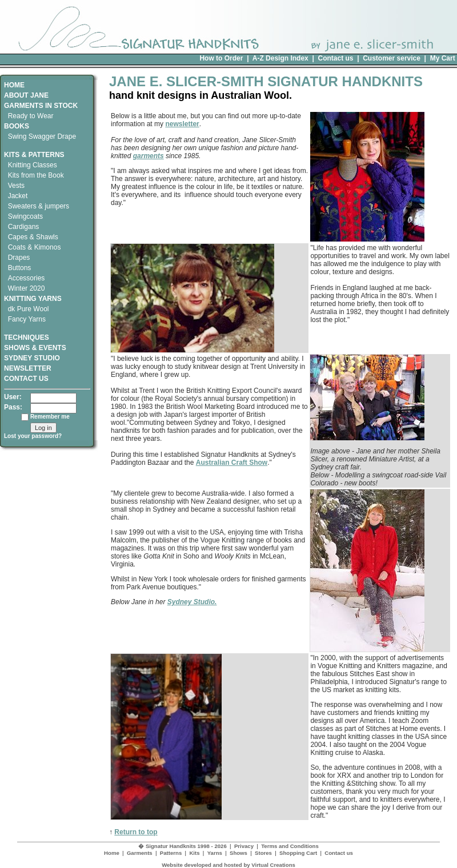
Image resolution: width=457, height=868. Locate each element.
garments (149, 156)
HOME (14, 85)
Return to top (136, 832)
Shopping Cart (298, 853)
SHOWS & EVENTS (35, 348)
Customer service (392, 58)
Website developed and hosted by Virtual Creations (228, 865)
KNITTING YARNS (33, 299)
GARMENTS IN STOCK (41, 106)
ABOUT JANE (26, 95)
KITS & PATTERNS (34, 155)
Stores (263, 853)
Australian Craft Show (232, 463)
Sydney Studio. (192, 602)
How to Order (221, 58)
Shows (238, 853)
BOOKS (17, 126)
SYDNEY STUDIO (32, 358)
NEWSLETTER (28, 368)
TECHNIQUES (27, 333)
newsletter (182, 124)
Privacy (244, 846)
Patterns (171, 853)
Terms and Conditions (290, 846)
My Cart (443, 58)
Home (112, 853)
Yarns (215, 853)
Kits (194, 853)
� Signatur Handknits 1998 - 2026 (183, 846)
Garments (140, 853)
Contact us (335, 58)
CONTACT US (26, 379)
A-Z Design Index (280, 58)
